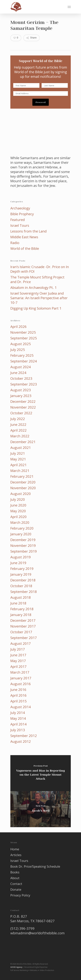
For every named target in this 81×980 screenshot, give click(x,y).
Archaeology (20, 208)
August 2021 (21, 448)
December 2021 (23, 442)
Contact (16, 884)
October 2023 (21, 378)
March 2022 (20, 436)
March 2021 (20, 471)
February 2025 (22, 355)
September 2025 (24, 338)
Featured (18, 220)
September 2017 (24, 638)
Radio (15, 243)
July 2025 (18, 350)
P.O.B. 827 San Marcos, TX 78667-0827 (33, 919)
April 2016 (18, 695)
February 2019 (22, 569)
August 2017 (21, 643)
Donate (16, 889)
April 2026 (18, 327)
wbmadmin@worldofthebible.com (37, 933)
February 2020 (22, 528)
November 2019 (23, 546)
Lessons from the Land (28, 231)
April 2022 (18, 430)
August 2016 (21, 684)
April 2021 (18, 465)
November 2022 (23, 407)
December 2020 (23, 482)
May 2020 (18, 511)
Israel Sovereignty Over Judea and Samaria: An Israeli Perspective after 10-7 (39, 298)
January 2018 (21, 615)
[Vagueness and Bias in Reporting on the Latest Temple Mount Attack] (41, 773)
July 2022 (18, 419)
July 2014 (18, 713)
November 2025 (23, 332)
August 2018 (21, 597)
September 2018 (24, 592)
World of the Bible (25, 248)
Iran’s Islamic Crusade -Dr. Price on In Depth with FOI (40, 269)
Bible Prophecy (22, 214)
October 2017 (21, 632)
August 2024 (21, 367)
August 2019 (21, 557)
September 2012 (24, 736)
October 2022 (21, 413)
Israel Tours (20, 225)
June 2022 (18, 425)
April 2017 (18, 667)
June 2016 (18, 690)
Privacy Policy (20, 895)
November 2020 (23, 488)
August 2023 (21, 390)
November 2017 (23, 626)
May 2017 (18, 661)
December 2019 (23, 540)
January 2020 (21, 534)
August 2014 (21, 707)
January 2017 (21, 678)
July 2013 (18, 730)
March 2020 (20, 522)
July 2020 (18, 499)
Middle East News (24, 237)
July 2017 (18, 649)
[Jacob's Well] (41, 809)
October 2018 (21, 586)
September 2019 (24, 551)
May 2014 (18, 718)
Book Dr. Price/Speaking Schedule (35, 866)
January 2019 (21, 574)
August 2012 (21, 741)
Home (15, 849)
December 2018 (23, 580)
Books (15, 872)
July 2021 (18, 453)
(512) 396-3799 (22, 928)
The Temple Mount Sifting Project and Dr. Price (37, 279)
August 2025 (21, 344)
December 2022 (23, 401)
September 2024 (24, 361)
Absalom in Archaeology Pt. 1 (34, 288)
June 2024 (18, 373)
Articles (16, 855)
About (15, 878)
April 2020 (18, 517)
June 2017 (18, 655)
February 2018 (22, 609)
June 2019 (18, 563)
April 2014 (18, 724)
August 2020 (21, 494)
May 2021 (18, 459)
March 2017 (20, 672)
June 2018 (18, 603)
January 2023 (21, 396)
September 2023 (24, 384)
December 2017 (23, 620)
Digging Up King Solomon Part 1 (36, 308)
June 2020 (18, 505)
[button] (69, 7)
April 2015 (18, 701)
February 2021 (22, 476)
